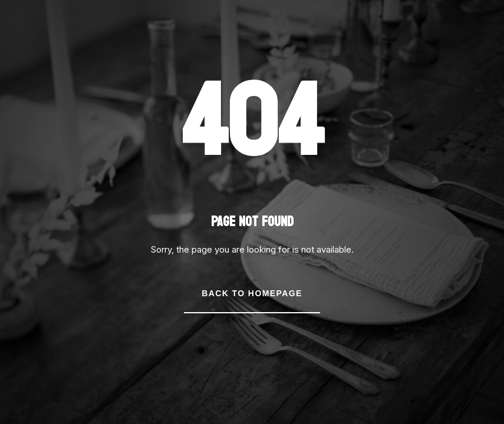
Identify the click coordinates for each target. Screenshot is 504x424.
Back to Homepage (252, 293)
